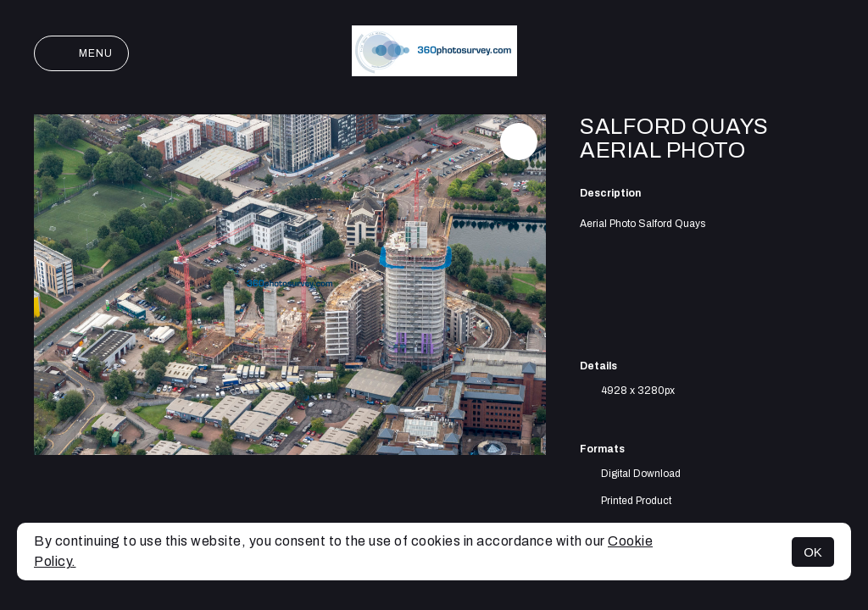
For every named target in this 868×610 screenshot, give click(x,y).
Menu (81, 53)
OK (813, 552)
